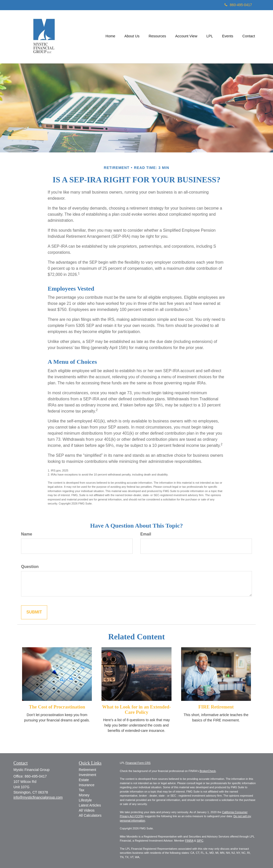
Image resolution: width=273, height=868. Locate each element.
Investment (88, 775)
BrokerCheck (208, 771)
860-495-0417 (238, 5)
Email (146, 534)
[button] (132, 37)
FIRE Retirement (216, 707)
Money (84, 795)
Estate (84, 780)
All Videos (87, 810)
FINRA (189, 841)
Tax (82, 790)
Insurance (87, 785)
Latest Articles (90, 805)
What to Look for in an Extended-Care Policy (137, 709)
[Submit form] (34, 612)
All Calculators (90, 815)
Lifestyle (85, 800)
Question (30, 567)
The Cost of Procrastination (57, 707)
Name (27, 534)
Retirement (88, 770)
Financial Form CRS (138, 763)
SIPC (200, 841)
